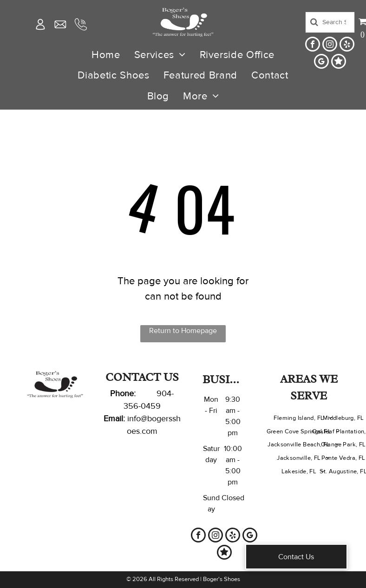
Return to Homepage (183, 331)
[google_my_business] (321, 62)
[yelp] (347, 45)
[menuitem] (106, 55)
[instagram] (330, 45)
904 (164, 393)
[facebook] (313, 45)
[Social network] (339, 62)
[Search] (330, 22)
